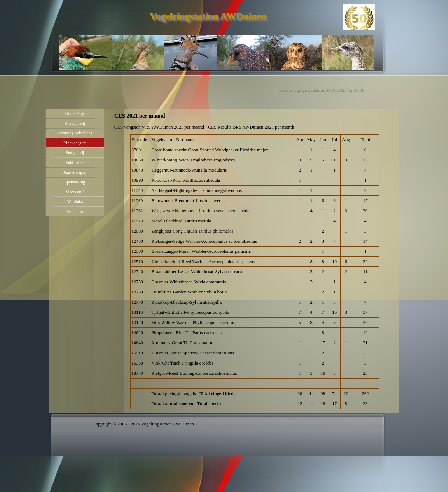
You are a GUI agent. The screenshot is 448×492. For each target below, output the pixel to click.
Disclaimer (75, 212)
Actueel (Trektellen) (75, 133)
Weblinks (75, 202)
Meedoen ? (75, 192)
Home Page (75, 113)
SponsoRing (75, 182)
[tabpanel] (255, 127)
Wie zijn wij (75, 123)
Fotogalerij (75, 153)
